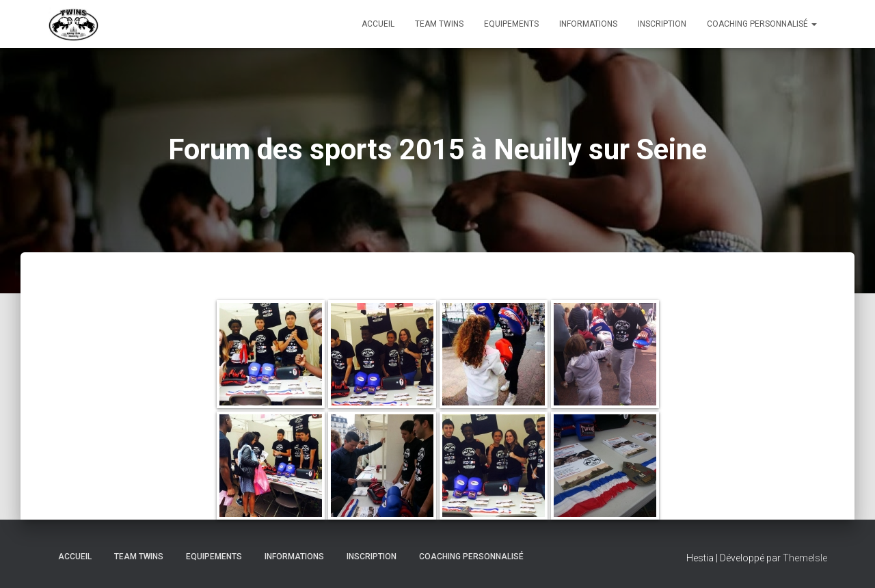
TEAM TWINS (439, 24)
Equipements (511, 24)
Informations (588, 24)
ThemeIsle (805, 558)
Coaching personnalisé (762, 24)
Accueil (378, 24)
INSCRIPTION (662, 24)
